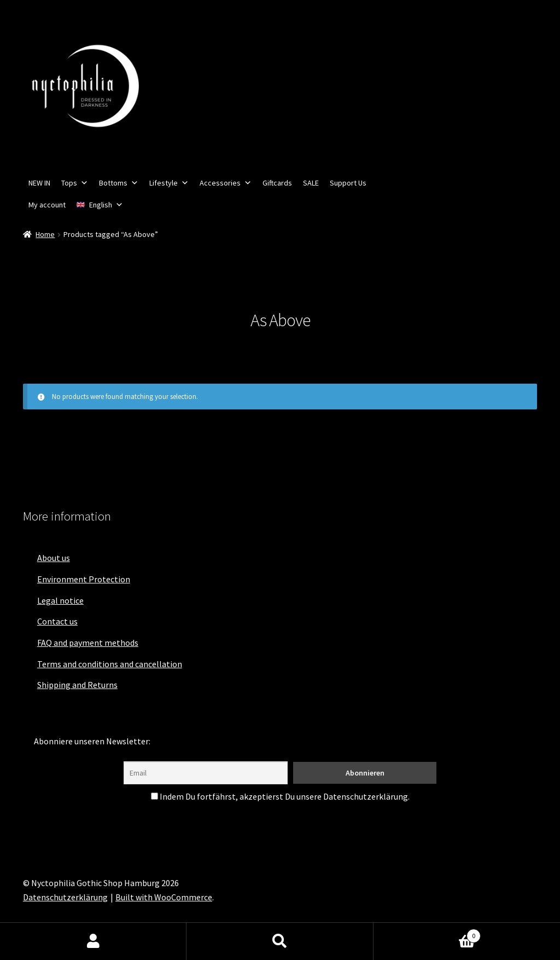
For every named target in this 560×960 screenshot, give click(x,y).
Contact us (57, 621)
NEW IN (39, 183)
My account (47, 205)
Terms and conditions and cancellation (110, 664)
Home (45, 234)
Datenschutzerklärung (65, 897)
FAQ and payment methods (88, 643)
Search (280, 941)
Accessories (226, 183)
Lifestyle (169, 183)
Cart (427, 933)
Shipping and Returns (77, 685)
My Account (93, 941)
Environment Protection (84, 579)
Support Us (348, 183)
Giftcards (277, 183)
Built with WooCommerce (164, 897)
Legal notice (60, 600)
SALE (311, 183)
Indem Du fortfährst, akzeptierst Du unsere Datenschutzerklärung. (280, 796)
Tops (75, 183)
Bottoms (119, 183)
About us (54, 558)
